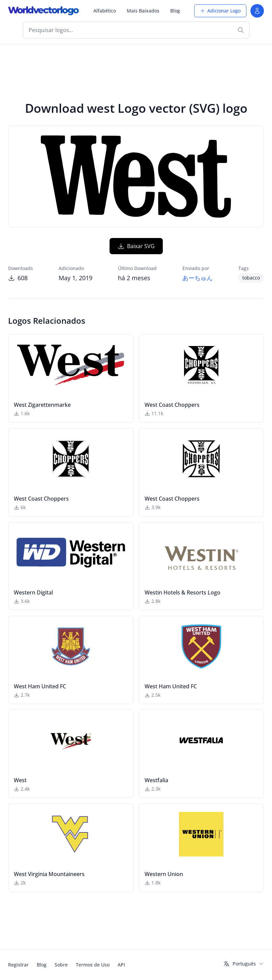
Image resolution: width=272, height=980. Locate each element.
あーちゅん (198, 278)
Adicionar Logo (220, 11)
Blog (175, 11)
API (121, 965)
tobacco (251, 278)
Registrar (18, 965)
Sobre (61, 965)
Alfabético (105, 11)
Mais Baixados (143, 11)
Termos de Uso (93, 965)
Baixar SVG (136, 246)
